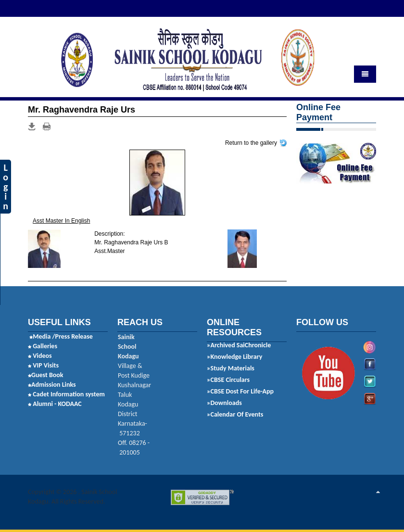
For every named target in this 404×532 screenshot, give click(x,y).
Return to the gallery (251, 142)
